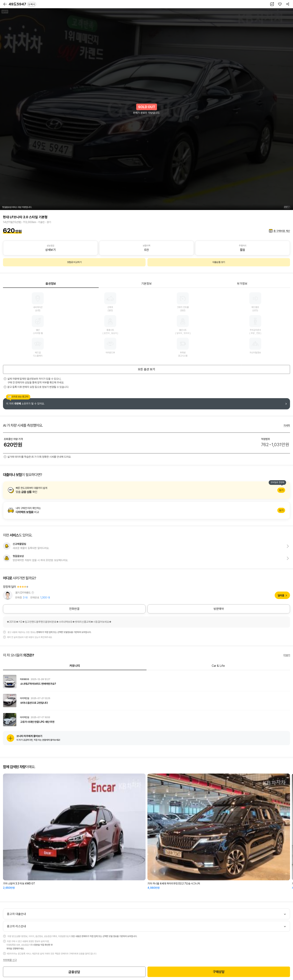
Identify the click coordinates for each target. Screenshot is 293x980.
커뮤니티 (75, 666)
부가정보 (242, 284)
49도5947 (22, 4)
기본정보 (146, 284)
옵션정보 (51, 284)
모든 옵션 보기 (146, 369)
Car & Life (218, 666)
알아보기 (146, 490)
